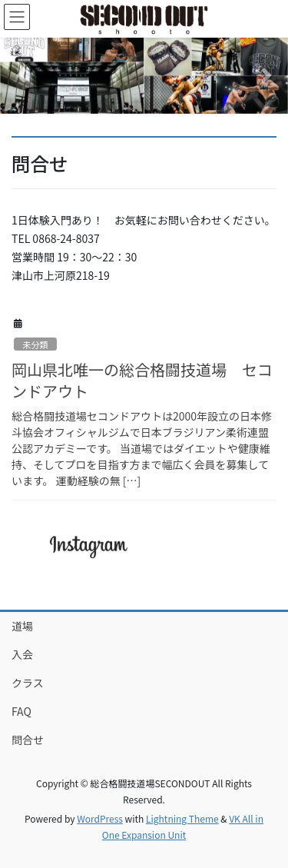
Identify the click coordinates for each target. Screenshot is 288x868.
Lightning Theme (182, 818)
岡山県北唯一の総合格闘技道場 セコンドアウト (142, 380)
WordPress (100, 818)
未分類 (35, 344)
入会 (22, 654)
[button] (22, 76)
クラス (28, 683)
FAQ (22, 711)
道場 (22, 626)
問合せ (28, 740)
